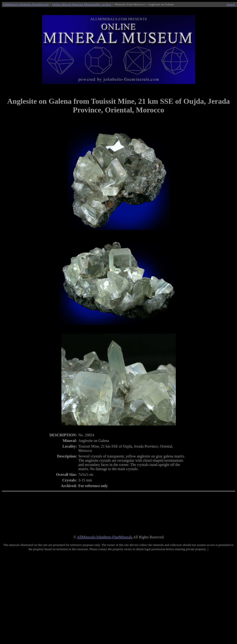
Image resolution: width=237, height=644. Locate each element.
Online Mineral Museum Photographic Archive (82, 4)
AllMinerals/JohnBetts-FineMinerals (26, 4)
